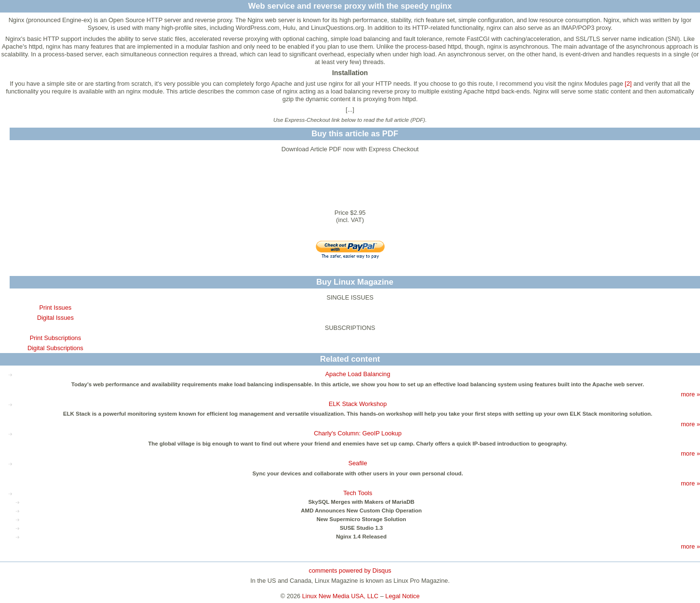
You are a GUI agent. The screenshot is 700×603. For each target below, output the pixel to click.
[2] (628, 84)
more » (690, 394)
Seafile (357, 463)
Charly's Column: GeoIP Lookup (358, 433)
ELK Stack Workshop (358, 404)
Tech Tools (358, 493)
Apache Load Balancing (357, 374)
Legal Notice (402, 596)
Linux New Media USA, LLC (341, 596)
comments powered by (350, 570)
